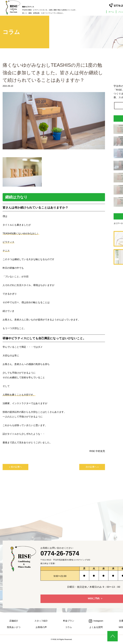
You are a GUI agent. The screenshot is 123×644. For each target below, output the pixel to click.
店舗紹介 (14, 621)
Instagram (96, 621)
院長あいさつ (14, 627)
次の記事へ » (94, 467)
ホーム (111, 12)
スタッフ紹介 (41, 621)
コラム (69, 627)
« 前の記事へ (14, 467)
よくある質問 (96, 627)
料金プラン (69, 621)
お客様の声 (41, 627)
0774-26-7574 (62, 554)
